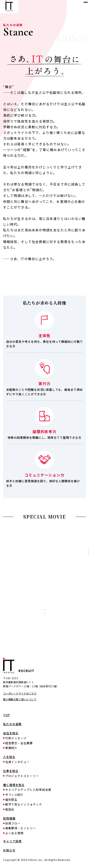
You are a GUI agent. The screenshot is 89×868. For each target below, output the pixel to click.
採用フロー (13, 823)
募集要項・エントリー (21, 828)
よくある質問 (14, 833)
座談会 (10, 809)
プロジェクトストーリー (22, 776)
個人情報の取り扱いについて (20, 699)
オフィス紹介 (14, 795)
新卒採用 (44, 614)
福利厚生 (11, 800)
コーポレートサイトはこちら (20, 693)
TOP (7, 715)
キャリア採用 (44, 628)
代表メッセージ (16, 738)
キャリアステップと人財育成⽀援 (28, 790)
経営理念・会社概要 (19, 743)
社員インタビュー (18, 762)
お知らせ (9, 850)
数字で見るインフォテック (24, 804)
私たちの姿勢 (12, 724)
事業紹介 (11, 748)
